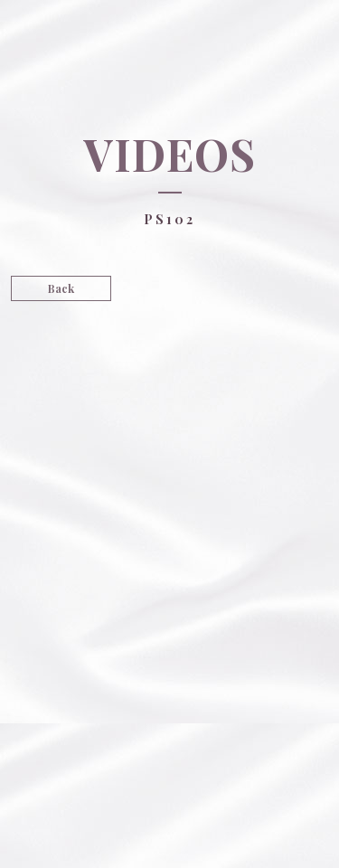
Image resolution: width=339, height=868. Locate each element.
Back (61, 288)
